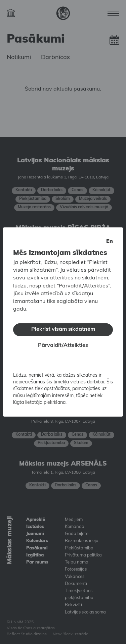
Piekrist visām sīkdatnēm (63, 325)
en (110, 237)
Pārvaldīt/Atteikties (63, 341)
